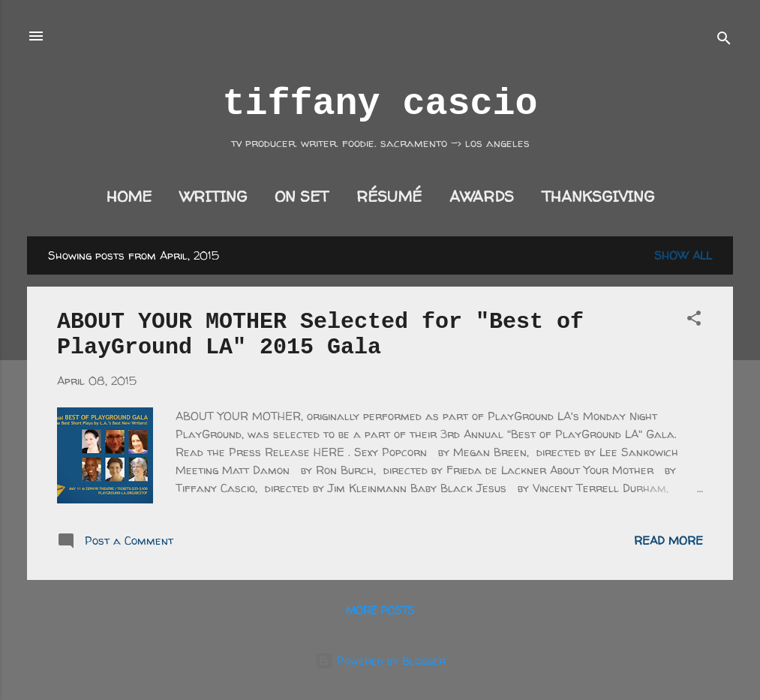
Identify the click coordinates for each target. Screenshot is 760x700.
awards (482, 196)
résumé (389, 196)
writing (213, 196)
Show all (683, 255)
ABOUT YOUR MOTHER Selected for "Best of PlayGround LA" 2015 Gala (320, 335)
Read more (668, 541)
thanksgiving (598, 196)
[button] (694, 321)
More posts (380, 610)
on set (302, 196)
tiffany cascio (380, 104)
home (129, 196)
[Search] (724, 41)
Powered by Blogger (380, 661)
